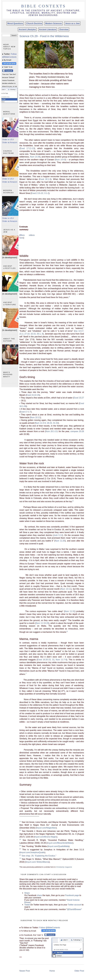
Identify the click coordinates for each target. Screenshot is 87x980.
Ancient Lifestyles (27, 29)
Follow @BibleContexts (50, 928)
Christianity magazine (64, 867)
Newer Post (25, 971)
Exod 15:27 (79, 398)
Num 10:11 (35, 417)
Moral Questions (15, 23)
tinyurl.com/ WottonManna (37, 862)
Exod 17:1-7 (26, 412)
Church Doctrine (34, 23)
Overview (64, 29)
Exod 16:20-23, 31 (46, 660)
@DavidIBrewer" (75, 909)
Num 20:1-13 (51, 431)
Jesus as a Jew (72, 23)
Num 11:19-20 (42, 623)
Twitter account (74, 905)
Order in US (7, 139)
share (39, 895)
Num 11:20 (60, 541)
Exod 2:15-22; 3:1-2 (40, 193)
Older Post (79, 971)
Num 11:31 (70, 611)
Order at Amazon (10, 142)
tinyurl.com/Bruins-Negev (45, 837)
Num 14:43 (60, 160)
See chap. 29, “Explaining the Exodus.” (38, 856)
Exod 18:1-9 (45, 179)
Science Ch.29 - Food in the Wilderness (44, 36)
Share (27, 893)
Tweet (27, 905)
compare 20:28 (77, 431)
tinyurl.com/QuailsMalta (58, 846)
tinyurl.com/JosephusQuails (32, 852)
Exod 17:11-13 (27, 148)
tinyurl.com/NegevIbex (46, 828)
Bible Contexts (44, 6)
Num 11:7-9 (61, 660)
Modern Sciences (54, 23)
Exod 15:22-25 (33, 395)
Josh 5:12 (58, 535)
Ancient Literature (48, 29)
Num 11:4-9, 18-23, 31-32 (47, 423)
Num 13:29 (35, 157)
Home (52, 971)
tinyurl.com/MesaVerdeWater (60, 843)
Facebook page (72, 895)
